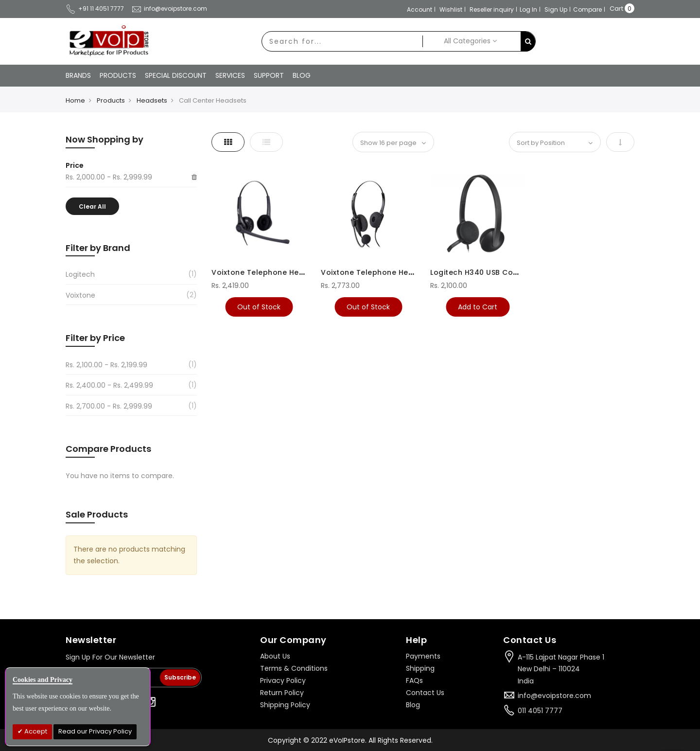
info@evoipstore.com (169, 9)
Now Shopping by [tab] (105, 139)
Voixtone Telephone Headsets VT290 (391, 272)
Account (420, 9)
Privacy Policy (283, 680)
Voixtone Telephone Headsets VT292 (281, 272)
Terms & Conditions (294, 668)
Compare (587, 9)
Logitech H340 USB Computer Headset (502, 272)
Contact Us (425, 693)
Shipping (420, 668)
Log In (528, 9)
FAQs (414, 680)
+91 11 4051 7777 (95, 9)
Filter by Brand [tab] (98, 248)
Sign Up (556, 9)
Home (75, 100)
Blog (413, 705)
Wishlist (451, 9)
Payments (423, 656)
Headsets (152, 100)
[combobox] (342, 41)
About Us (275, 656)
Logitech (80, 274)
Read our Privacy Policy (95, 731)
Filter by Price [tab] (95, 338)
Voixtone (80, 295)
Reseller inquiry (492, 9)
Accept (35, 731)
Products (111, 100)
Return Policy (282, 693)
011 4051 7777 (540, 711)
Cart (616, 9)
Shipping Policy (285, 705)
